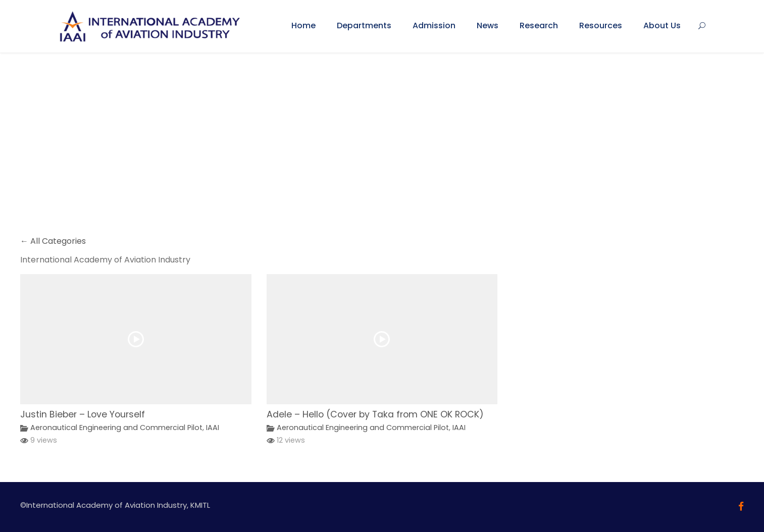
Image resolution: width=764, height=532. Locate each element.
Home (303, 25)
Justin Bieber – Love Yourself (83, 414)
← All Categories (53, 241)
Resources (601, 25)
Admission (434, 25)
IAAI (213, 428)
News (488, 25)
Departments (364, 25)
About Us (662, 25)
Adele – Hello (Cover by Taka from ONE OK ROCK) (375, 414)
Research (539, 25)
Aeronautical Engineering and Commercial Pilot (116, 428)
